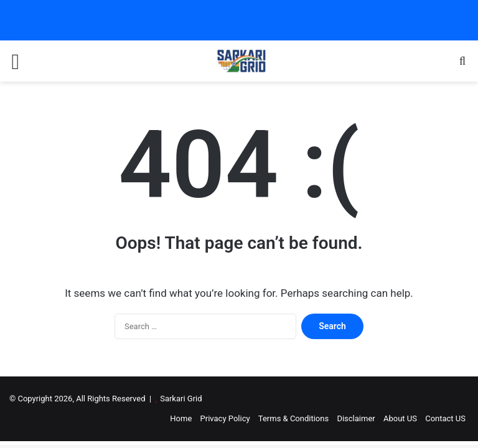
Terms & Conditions (293, 418)
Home (181, 418)
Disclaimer (356, 418)
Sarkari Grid (181, 399)
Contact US (445, 418)
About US (400, 418)
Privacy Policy (225, 418)
